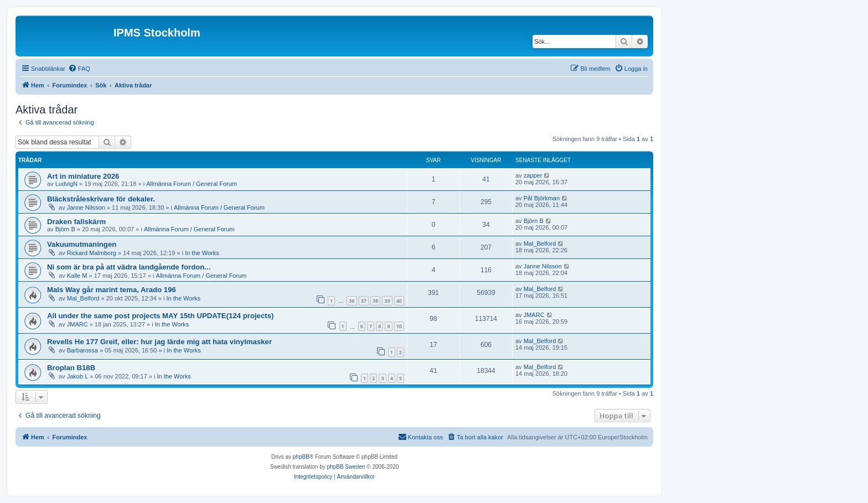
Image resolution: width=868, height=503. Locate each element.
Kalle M (77, 276)
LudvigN (66, 184)
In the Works (202, 253)
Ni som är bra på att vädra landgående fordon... (129, 267)
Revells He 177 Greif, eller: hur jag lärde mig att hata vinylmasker (159, 342)
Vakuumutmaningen (82, 244)
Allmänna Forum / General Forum (192, 184)
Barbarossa (82, 350)
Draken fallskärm (76, 222)
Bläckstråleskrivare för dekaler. (101, 199)
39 (387, 301)
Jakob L (78, 376)
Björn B (65, 229)
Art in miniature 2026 (83, 176)
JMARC (77, 324)
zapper (533, 175)
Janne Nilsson (86, 208)
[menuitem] (79, 69)
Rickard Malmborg (92, 253)
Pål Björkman (542, 198)
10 (399, 326)
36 (352, 301)
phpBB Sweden (346, 467)
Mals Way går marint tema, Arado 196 (112, 290)
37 (364, 301)
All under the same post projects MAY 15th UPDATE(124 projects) (160, 316)
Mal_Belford (540, 243)
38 (375, 301)
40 (399, 301)
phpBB (301, 457)
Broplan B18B (71, 368)
